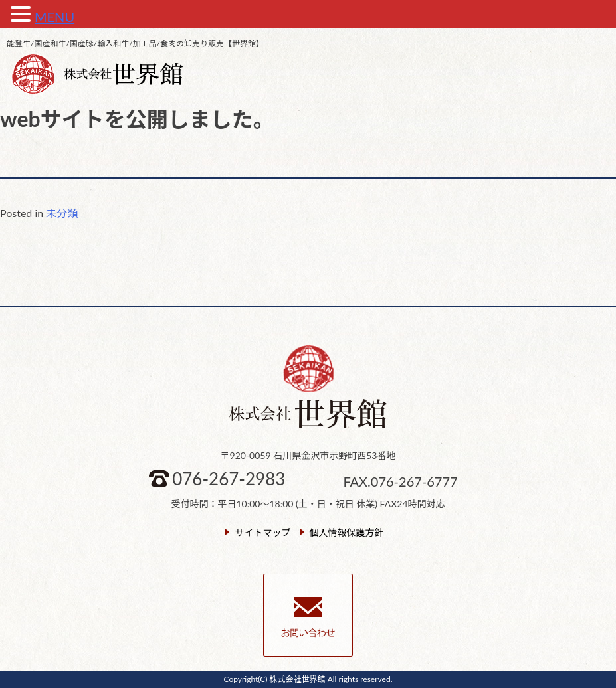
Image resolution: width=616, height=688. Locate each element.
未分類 (62, 213)
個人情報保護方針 (347, 532)
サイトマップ (262, 532)
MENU (54, 17)
